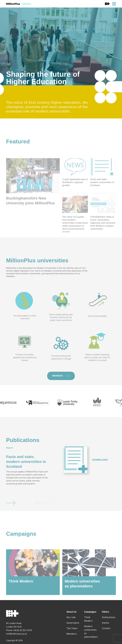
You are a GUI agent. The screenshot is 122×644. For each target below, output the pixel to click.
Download (100, 471)
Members (61, 387)
